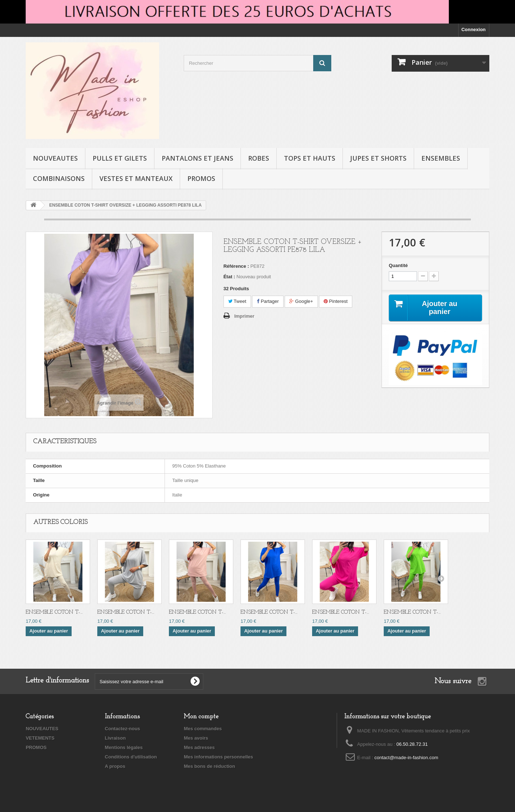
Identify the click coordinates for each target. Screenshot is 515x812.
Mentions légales (124, 747)
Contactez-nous (123, 729)
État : (229, 277)
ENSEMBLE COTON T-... (54, 612)
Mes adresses (199, 747)
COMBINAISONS (59, 178)
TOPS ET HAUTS (310, 158)
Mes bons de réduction (209, 766)
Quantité (398, 265)
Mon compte (201, 717)
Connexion (474, 29)
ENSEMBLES (441, 158)
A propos (115, 766)
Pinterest (336, 301)
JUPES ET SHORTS (378, 158)
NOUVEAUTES (55, 158)
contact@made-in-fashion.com (406, 758)
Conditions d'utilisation (131, 757)
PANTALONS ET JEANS (197, 158)
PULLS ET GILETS (120, 158)
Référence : (236, 266)
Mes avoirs (196, 738)
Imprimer (244, 316)
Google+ (301, 301)
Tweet (237, 301)
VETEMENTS (40, 738)
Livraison (115, 738)
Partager (268, 301)
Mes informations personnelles (218, 757)
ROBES (259, 158)
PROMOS (201, 178)
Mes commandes (203, 729)
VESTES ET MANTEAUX (136, 178)
